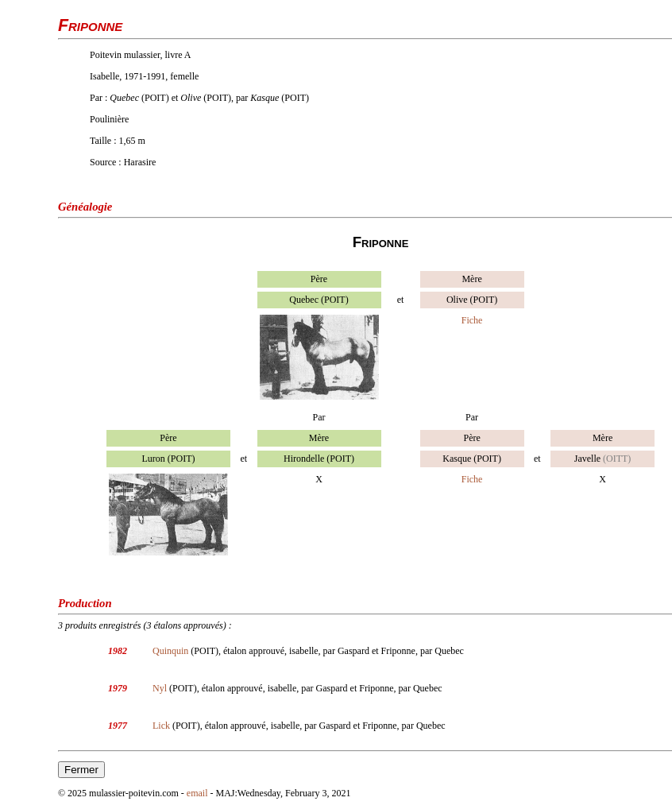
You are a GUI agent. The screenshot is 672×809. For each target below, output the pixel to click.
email (197, 793)
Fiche (472, 320)
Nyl (160, 688)
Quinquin (170, 651)
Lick (161, 726)
